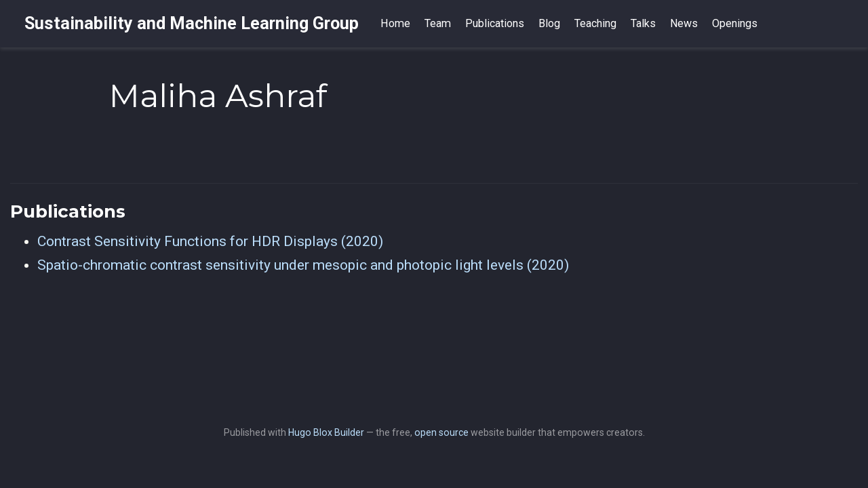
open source (441, 432)
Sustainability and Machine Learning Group (192, 23)
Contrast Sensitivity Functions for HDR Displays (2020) (210, 241)
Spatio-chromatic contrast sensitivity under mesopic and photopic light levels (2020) (303, 265)
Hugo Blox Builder (326, 432)
